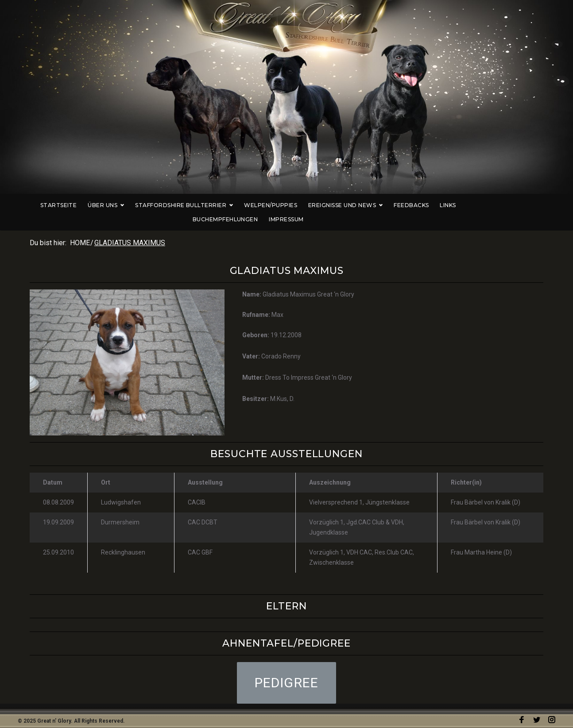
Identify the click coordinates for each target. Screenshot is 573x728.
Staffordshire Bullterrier (161, 205)
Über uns (83, 205)
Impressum (538, 205)
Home (80, 229)
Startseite (36, 205)
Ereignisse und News (323, 205)
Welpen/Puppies (248, 205)
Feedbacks (389, 205)
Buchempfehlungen (477, 205)
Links (425, 205)
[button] (287, 669)
